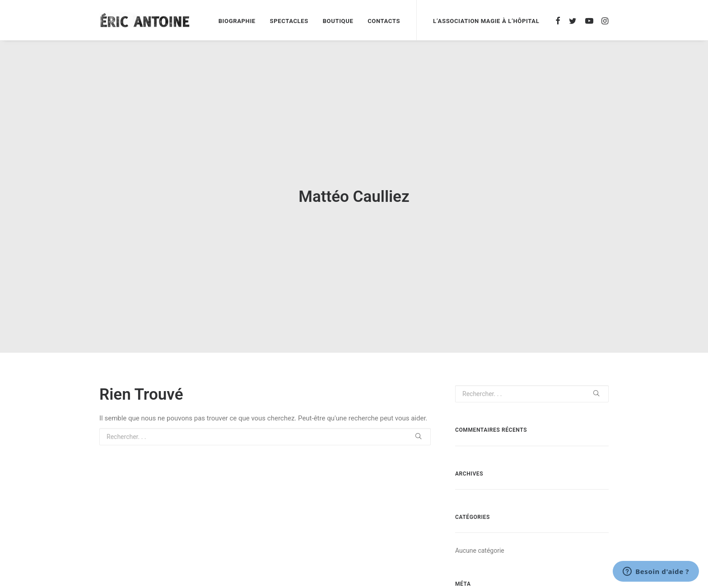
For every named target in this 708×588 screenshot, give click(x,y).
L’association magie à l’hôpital (486, 21)
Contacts (384, 21)
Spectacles (289, 21)
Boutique (338, 21)
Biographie (237, 21)
